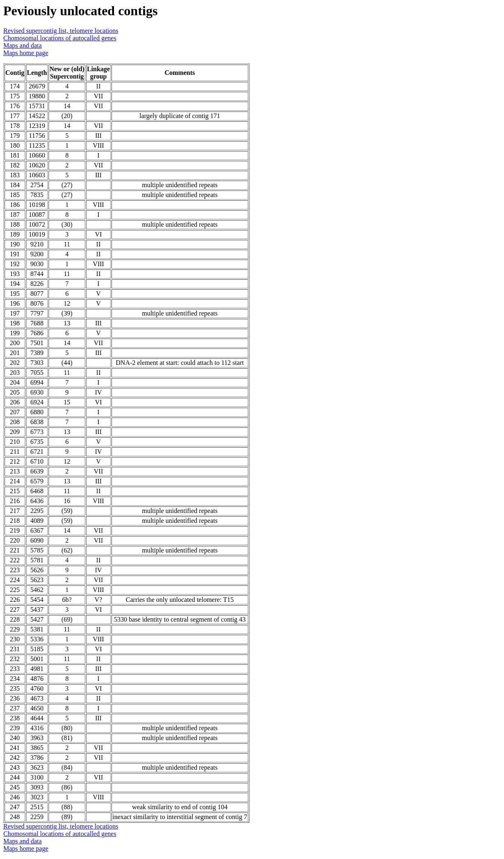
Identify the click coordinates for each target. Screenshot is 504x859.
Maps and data (22, 45)
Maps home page (26, 53)
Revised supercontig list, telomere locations (61, 31)
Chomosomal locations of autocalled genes (60, 38)
